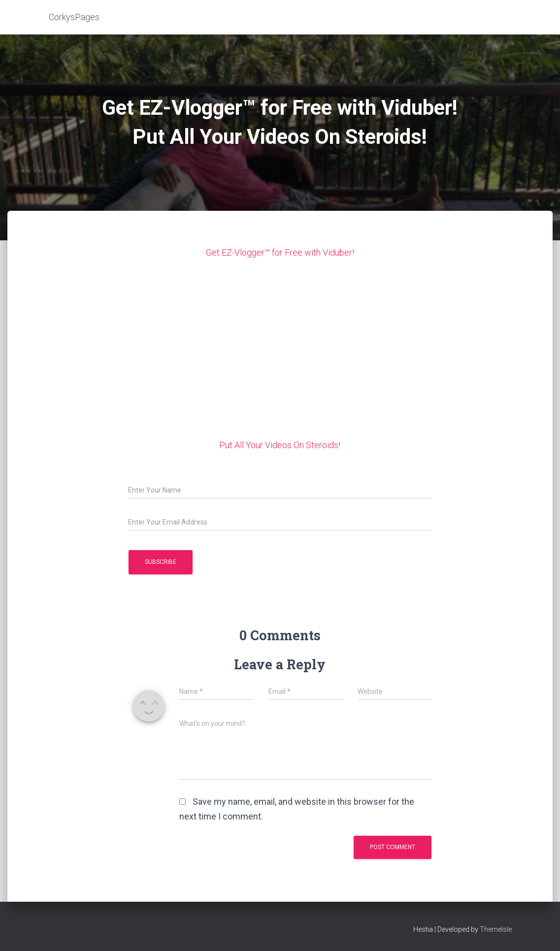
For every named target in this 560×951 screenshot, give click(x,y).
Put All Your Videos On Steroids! (280, 445)
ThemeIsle (496, 929)
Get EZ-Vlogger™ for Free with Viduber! (280, 252)
